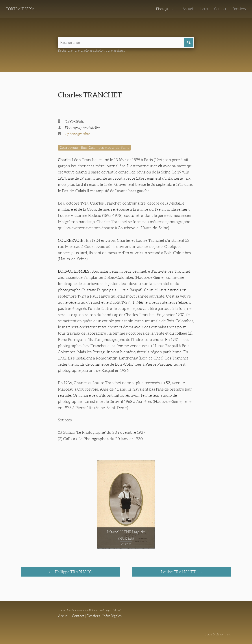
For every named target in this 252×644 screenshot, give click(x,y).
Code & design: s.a (218, 634)
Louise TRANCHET (179, 572)
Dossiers (239, 9)
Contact (220, 9)
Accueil (188, 9)
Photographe (166, 9)
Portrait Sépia (20, 9)
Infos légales (112, 616)
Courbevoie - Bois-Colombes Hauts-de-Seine (94, 148)
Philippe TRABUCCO (73, 572)
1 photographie (77, 134)
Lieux (204, 9)
